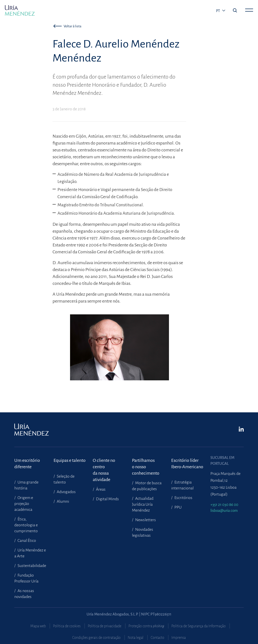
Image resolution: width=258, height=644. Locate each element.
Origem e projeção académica (24, 504)
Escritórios (183, 498)
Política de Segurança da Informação (199, 626)
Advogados (66, 492)
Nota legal (136, 638)
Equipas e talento (70, 460)
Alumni (63, 501)
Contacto (157, 638)
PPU (178, 507)
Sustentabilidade (31, 566)
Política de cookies (67, 626)
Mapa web (38, 626)
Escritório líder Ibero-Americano (187, 464)
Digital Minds (107, 499)
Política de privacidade (105, 626)
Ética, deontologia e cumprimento (26, 525)
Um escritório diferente (27, 464)
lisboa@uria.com (224, 510)
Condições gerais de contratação (96, 638)
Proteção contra (146, 626)
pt (218, 11)
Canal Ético (26, 541)
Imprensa (179, 638)
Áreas (100, 489)
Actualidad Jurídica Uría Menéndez (143, 504)
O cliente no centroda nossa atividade (104, 464)
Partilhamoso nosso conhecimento (146, 464)
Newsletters (145, 520)
